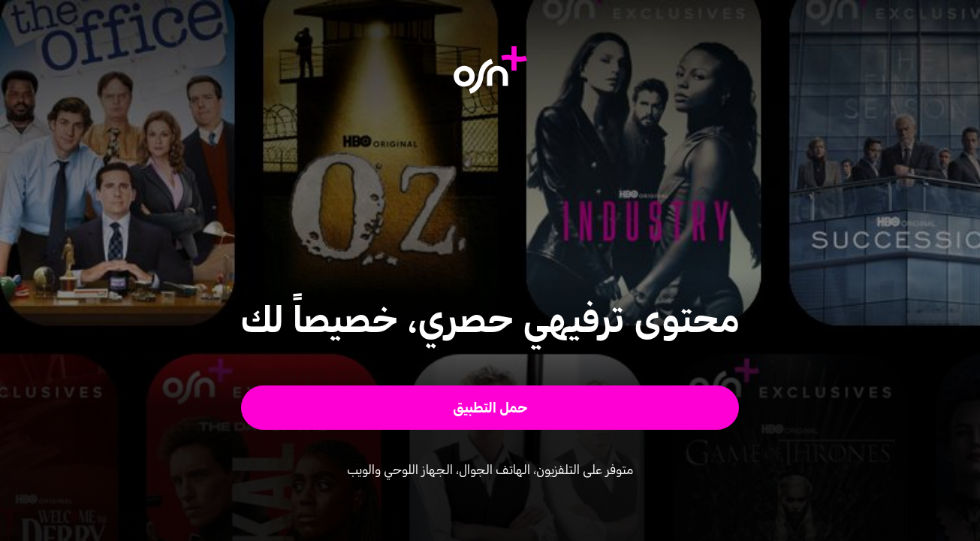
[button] (490, 408)
